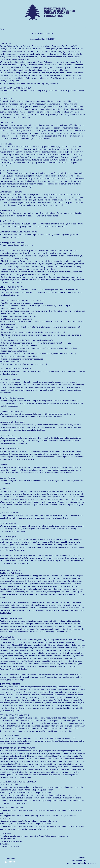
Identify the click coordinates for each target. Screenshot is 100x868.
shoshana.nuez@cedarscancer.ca (81, 863)
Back (2, 29)
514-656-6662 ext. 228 (81, 860)
